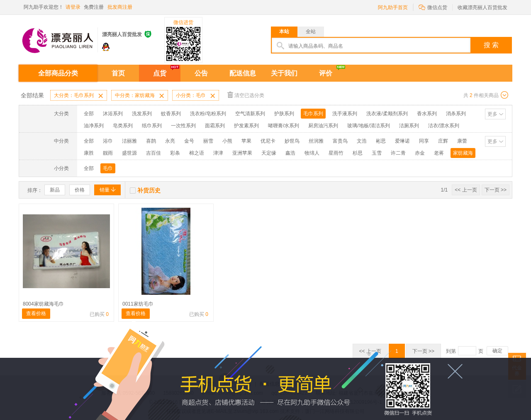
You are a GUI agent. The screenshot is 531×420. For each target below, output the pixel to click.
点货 (160, 73)
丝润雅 (316, 141)
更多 (492, 114)
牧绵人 (312, 153)
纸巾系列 (152, 126)
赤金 (420, 153)
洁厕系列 (409, 126)
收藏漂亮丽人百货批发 (482, 7)
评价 (326, 73)
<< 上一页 (466, 190)
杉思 (358, 153)
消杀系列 (456, 114)
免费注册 (94, 7)
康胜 (89, 153)
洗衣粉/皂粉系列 (208, 114)
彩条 (175, 153)
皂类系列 (123, 126)
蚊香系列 (171, 114)
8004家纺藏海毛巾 (43, 304)
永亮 (170, 141)
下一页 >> (496, 190)
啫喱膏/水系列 (284, 126)
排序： (35, 190)
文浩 (362, 141)
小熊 (227, 141)
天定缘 (269, 153)
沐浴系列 (113, 114)
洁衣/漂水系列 (444, 126)
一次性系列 (183, 126)
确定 (497, 351)
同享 (424, 141)
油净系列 (94, 126)
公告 (201, 73)
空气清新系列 (250, 114)
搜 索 (491, 45)
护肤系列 (284, 114)
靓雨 (108, 153)
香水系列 (427, 114)
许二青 (398, 153)
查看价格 (36, 313)
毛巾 (108, 168)
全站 (311, 32)
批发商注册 (120, 7)
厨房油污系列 (323, 126)
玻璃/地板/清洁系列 (369, 126)
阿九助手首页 (393, 7)
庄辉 (443, 141)
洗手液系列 (345, 114)
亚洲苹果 (242, 153)
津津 (218, 153)
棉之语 (197, 153)
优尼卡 (268, 141)
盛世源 (129, 153)
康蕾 (462, 141)
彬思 (381, 141)
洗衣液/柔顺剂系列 (387, 114)
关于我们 (284, 73)
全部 (89, 114)
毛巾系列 (313, 114)
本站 (284, 32)
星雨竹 (336, 153)
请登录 (73, 7)
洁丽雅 (129, 141)
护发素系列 (246, 126)
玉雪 (377, 153)
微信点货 (433, 7)
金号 (189, 141)
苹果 (246, 141)
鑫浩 (290, 153)
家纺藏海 (463, 153)
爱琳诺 (402, 141)
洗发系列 (142, 114)
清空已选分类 (246, 95)
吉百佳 (153, 153)
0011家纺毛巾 (138, 304)
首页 (118, 73)
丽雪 (208, 141)
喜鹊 (151, 141)
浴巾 (108, 141)
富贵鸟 (340, 141)
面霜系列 (215, 126)
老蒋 (439, 153)
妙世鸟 (292, 141)
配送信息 (243, 73)
